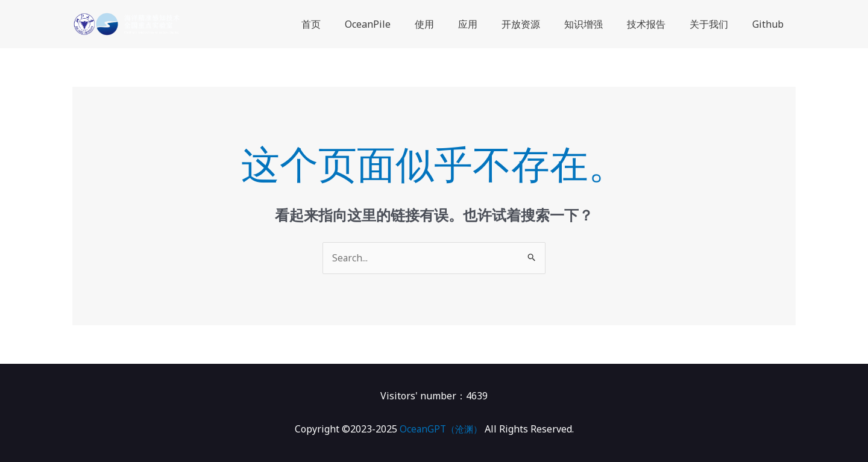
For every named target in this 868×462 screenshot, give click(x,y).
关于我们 (716, 24)
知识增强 (600, 24)
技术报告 (658, 24)
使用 (456, 24)
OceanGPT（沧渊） (441, 429)
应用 (494, 24)
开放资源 (542, 24)
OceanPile (404, 24)
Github (770, 24)
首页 (352, 24)
